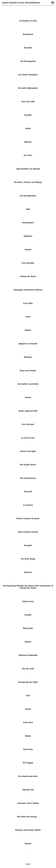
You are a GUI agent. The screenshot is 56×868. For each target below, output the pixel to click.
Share (28, 864)
